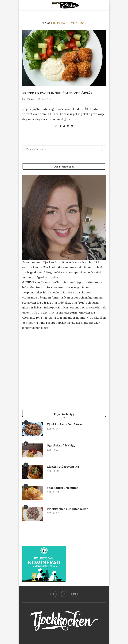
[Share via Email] (72, 126)
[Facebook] (54, 594)
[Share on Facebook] (60, 126)
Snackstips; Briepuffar (62, 488)
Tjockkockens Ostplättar (64, 424)
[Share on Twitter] (64, 126)
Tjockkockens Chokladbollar (67, 509)
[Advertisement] (64, 362)
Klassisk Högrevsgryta (63, 467)
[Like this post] (56, 126)
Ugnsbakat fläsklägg (61, 445)
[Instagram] (64, 594)
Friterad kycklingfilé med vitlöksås (57, 93)
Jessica (30, 99)
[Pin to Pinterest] (68, 126)
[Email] (75, 594)
